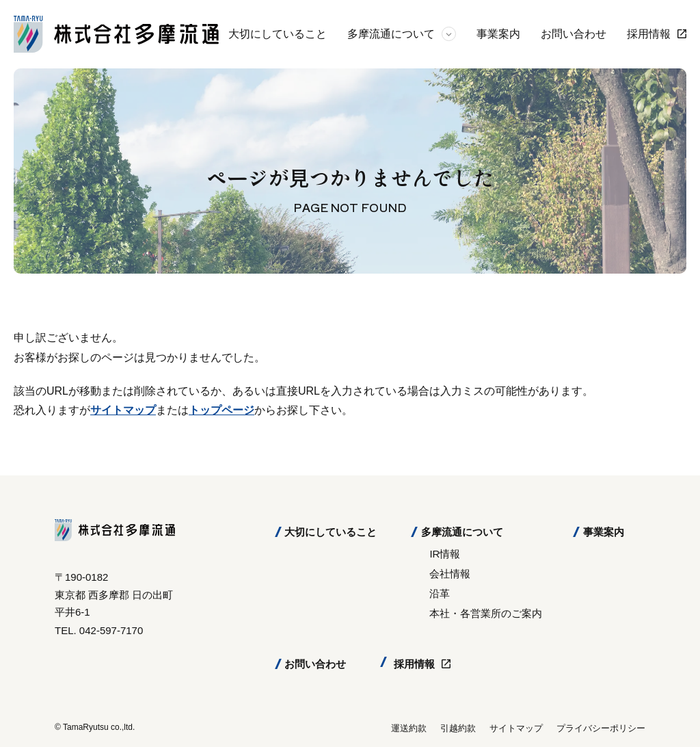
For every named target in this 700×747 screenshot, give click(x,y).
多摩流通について (391, 34)
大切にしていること (278, 34)
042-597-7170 (111, 630)
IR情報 (445, 554)
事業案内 (498, 34)
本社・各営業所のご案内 (486, 613)
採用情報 (649, 34)
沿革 (440, 593)
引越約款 (458, 728)
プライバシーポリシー (601, 728)
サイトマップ (123, 410)
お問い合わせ (574, 34)
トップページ (221, 410)
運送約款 (409, 728)
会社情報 (450, 574)
